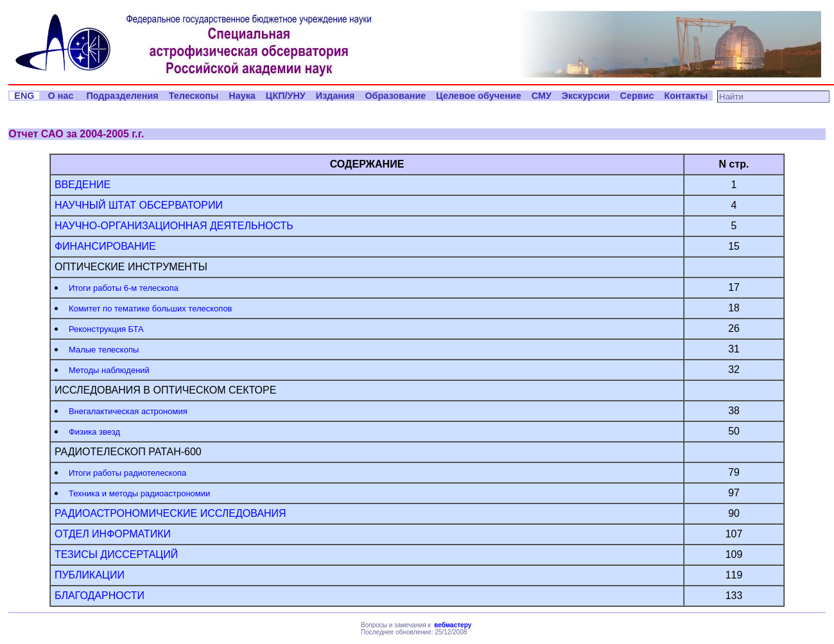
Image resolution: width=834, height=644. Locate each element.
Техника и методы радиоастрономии (139, 493)
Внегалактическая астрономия (128, 411)
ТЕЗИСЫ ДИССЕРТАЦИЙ (116, 554)
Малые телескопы (104, 350)
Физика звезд (94, 432)
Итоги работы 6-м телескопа (124, 288)
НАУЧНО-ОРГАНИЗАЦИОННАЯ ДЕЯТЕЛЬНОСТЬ (174, 226)
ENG (24, 96)
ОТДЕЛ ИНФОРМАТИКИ (113, 534)
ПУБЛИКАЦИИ (90, 575)
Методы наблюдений (109, 370)
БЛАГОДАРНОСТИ (100, 596)
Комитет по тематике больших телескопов (151, 309)
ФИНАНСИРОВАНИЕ (105, 246)
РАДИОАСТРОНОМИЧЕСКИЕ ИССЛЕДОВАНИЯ (170, 513)
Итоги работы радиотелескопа (127, 473)
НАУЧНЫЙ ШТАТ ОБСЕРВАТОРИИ (139, 205)
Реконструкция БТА (106, 329)
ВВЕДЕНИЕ (83, 185)
